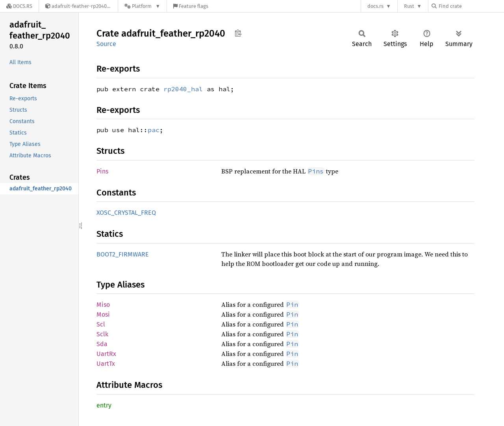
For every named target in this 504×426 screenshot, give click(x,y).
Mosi (103, 314)
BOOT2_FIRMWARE (123, 254)
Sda (102, 344)
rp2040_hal (183, 89)
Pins (102, 171)
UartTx (106, 364)
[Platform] (142, 6)
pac (154, 130)
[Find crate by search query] (471, 6)
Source (106, 44)
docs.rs (375, 6)
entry (104, 405)
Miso (103, 305)
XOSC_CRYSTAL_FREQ (126, 213)
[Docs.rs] (19, 6)
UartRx (106, 354)
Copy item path (238, 33)
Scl (101, 324)
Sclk (102, 334)
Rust (409, 6)
